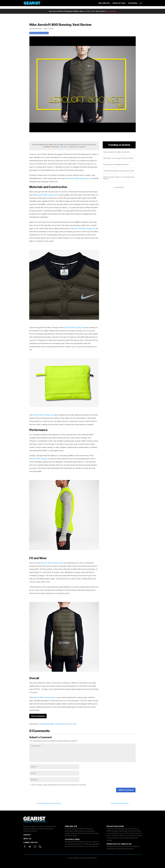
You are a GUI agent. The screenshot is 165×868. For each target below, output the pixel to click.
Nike (52, 724)
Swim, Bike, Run (104, 3)
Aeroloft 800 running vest (79, 178)
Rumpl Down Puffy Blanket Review (116, 164)
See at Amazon (38, 716)
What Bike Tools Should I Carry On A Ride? (119, 158)
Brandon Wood (36, 29)
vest (74, 724)
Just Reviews (133, 3)
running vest (60, 724)
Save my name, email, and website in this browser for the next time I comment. (59, 785)
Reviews (33, 33)
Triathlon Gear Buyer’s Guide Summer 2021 (119, 171)
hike (48, 724)
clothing (42, 724)
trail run (69, 724)
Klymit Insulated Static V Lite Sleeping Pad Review (119, 178)
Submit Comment (126, 790)
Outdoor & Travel (119, 3)
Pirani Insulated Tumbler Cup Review (116, 152)
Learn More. (64, 147)
